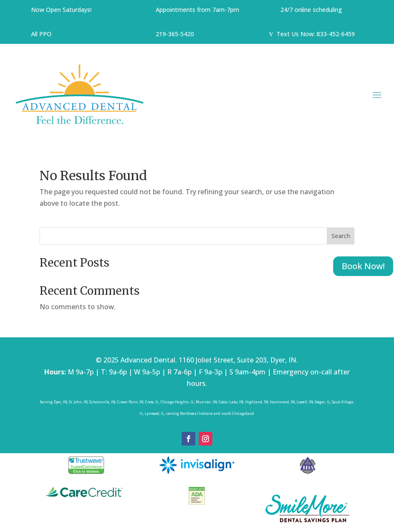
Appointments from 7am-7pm (198, 10)
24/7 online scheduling (311, 10)
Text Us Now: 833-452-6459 (317, 34)
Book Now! (363, 266)
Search (341, 236)
